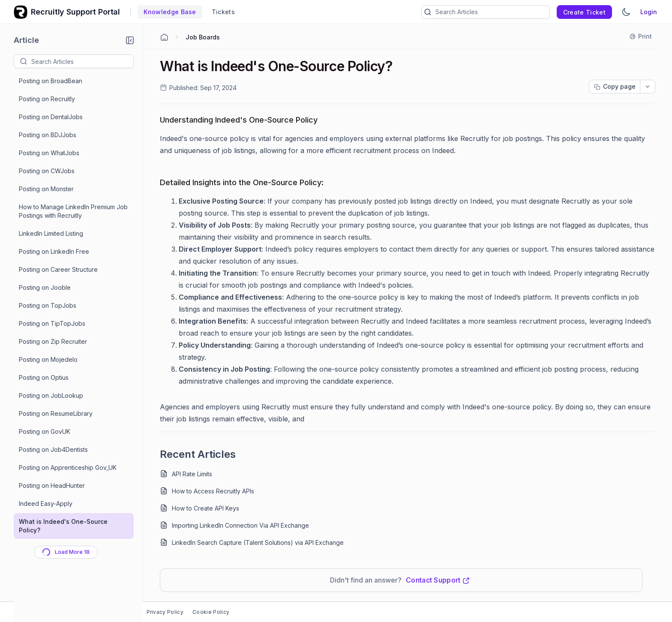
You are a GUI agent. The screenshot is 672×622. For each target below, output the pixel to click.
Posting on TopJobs (48, 305)
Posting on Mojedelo (48, 359)
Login (649, 12)
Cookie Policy (211, 612)
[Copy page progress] (615, 87)
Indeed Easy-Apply (46, 503)
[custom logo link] (21, 12)
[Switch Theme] (626, 12)
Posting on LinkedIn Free (54, 251)
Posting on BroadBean (51, 81)
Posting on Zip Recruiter (53, 341)
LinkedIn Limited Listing (51, 233)
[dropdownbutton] (648, 87)
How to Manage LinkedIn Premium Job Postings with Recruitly (73, 211)
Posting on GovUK (45, 431)
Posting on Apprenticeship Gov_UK (68, 467)
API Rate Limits (192, 474)
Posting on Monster (46, 189)
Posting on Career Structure (58, 269)
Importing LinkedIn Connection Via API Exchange (240, 525)
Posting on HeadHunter (52, 485)
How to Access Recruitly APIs (213, 491)
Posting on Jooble (45, 287)
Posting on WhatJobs (49, 153)
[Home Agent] (164, 37)
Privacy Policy (165, 612)
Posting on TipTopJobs (52, 323)
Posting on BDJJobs (48, 135)
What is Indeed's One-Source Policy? (63, 526)
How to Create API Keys (205, 508)
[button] (130, 40)
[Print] (641, 36)
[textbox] (82, 61)
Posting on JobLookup (51, 395)
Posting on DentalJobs (51, 117)
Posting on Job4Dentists (53, 449)
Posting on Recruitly (47, 99)
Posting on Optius (44, 377)
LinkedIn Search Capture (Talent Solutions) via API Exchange (258, 542)
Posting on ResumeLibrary (56, 413)
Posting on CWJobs (47, 171)
